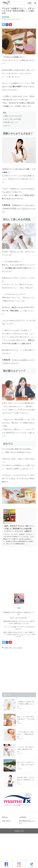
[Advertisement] (19, 567)
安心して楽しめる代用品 (12, 119)
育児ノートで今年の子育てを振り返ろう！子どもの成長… (26, 719)
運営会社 (5, 817)
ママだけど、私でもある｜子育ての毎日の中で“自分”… (26, 749)
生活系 (4, 19)
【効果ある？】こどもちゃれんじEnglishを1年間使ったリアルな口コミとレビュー (19, 208)
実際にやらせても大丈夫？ (13, 116)
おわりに (7, 126)
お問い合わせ (6, 821)
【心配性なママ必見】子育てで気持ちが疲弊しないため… (26, 704)
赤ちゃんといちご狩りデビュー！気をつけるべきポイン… (26, 765)
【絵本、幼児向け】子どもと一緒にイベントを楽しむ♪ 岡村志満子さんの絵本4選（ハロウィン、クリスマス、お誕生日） (19, 529)
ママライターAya (15, 19)
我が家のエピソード (11, 122)
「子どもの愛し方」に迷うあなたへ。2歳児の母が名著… (26, 734)
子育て (8, 19)
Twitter (32, 866)
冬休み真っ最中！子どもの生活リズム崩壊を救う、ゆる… (26, 780)
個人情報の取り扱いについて (27, 822)
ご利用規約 (23, 817)
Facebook (6, 866)
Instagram (19, 866)
